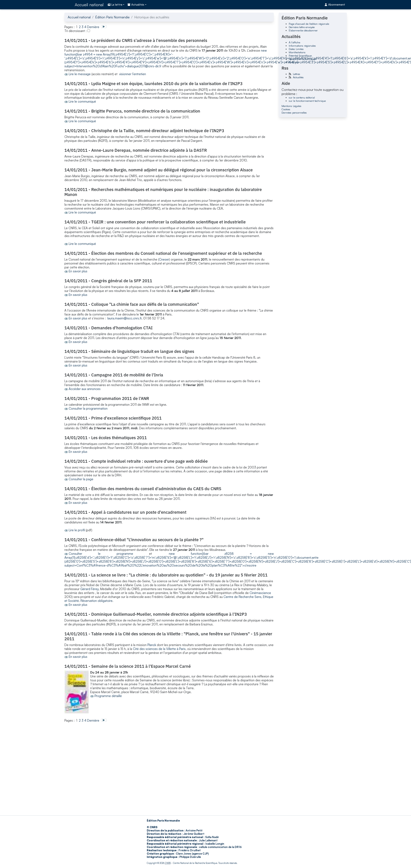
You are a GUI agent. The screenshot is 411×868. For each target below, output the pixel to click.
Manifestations (297, 52)
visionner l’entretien (133, 74)
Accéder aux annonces (85, 389)
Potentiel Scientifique (300, 56)
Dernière (93, 27)
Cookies (286, 109)
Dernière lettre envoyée (302, 27)
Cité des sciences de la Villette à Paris (159, 649)
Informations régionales (302, 46)
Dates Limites (296, 49)
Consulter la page (81, 479)
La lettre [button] (115, 5)
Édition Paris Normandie (112, 17)
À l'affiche (294, 42)
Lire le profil (77, 530)
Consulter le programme (101, 554)
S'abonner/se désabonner (303, 30)
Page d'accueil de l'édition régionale (309, 24)
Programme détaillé (108, 696)
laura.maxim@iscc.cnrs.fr (124, 318)
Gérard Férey (89, 589)
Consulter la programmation (88, 409)
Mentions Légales (291, 106)
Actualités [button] (136, 5)
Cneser (164, 259)
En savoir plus (78, 271)
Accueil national (89, 5)
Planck (152, 645)
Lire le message (80, 74)
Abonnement (335, 5)
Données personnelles (294, 113)
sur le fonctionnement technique (307, 101)
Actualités (298, 77)
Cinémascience (260, 593)
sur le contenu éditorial (302, 97)
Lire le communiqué (82, 101)
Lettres (297, 74)
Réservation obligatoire (97, 601)
